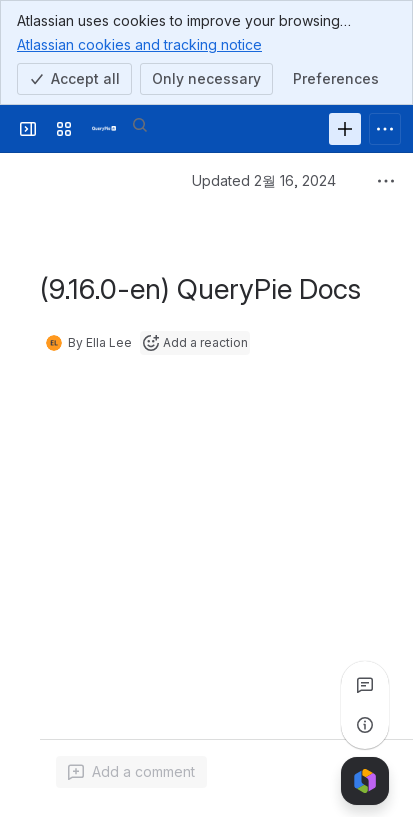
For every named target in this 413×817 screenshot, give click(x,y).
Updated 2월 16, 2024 (264, 180)
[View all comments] (365, 685)
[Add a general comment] (131, 772)
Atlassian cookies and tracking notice (139, 44)
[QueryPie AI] (104, 129)
